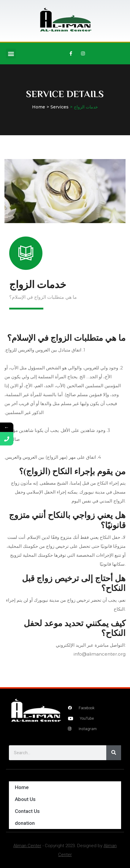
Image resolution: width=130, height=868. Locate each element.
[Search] (114, 753)
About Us (25, 799)
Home (39, 107)
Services (60, 107)
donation (25, 823)
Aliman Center (27, 846)
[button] (11, 53)
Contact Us (27, 811)
